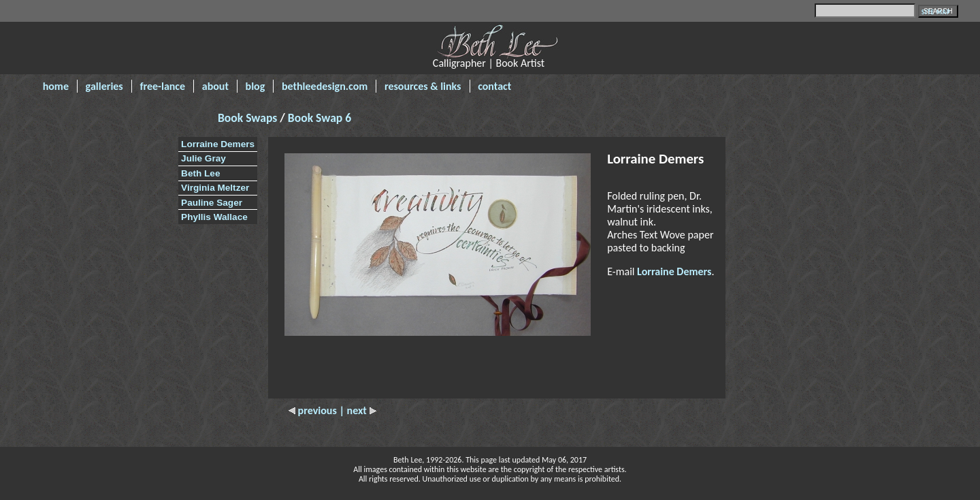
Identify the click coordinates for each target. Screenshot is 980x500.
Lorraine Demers (218, 144)
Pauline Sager (212, 203)
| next (357, 410)
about (215, 86)
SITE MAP (936, 12)
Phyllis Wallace (214, 217)
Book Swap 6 (320, 118)
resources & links (423, 86)
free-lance (162, 86)
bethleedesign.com (325, 86)
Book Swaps (249, 118)
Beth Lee (200, 173)
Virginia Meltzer (215, 188)
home (56, 86)
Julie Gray (203, 158)
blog (256, 86)
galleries (104, 86)
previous (314, 410)
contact (494, 86)
